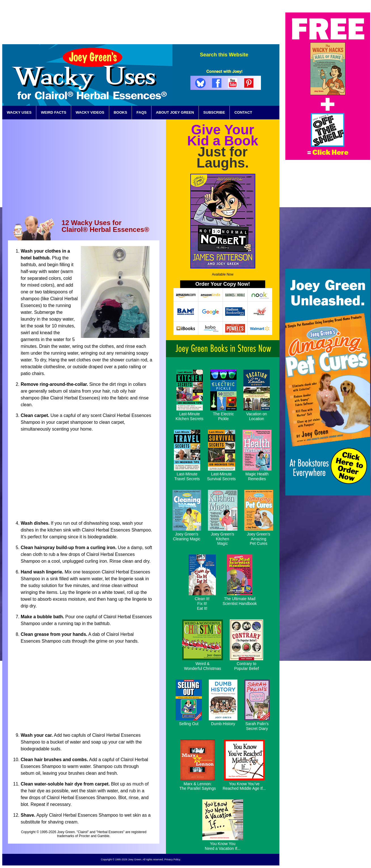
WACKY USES (19, 112)
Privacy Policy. (172, 859)
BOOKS (121, 112)
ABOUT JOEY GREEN (175, 112)
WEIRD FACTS (54, 112)
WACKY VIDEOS (90, 112)
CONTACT (243, 112)
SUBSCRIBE (214, 112)
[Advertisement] (176, 25)
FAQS (141, 112)
